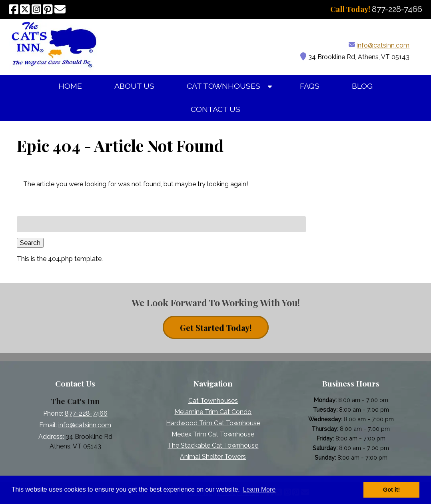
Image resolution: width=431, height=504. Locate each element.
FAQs (310, 86)
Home (70, 86)
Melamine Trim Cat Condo (213, 412)
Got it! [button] (391, 490)
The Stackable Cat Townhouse (213, 445)
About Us (134, 86)
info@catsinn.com (383, 45)
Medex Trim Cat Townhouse (213, 434)
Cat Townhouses (223, 86)
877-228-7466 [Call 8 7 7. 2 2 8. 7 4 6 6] (86, 413)
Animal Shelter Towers (213, 457)
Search (30, 243)
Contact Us (215, 109)
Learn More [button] (259, 489)
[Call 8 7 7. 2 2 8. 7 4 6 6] (397, 9)
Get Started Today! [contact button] (216, 328)
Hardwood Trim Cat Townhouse (213, 423)
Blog (362, 86)
